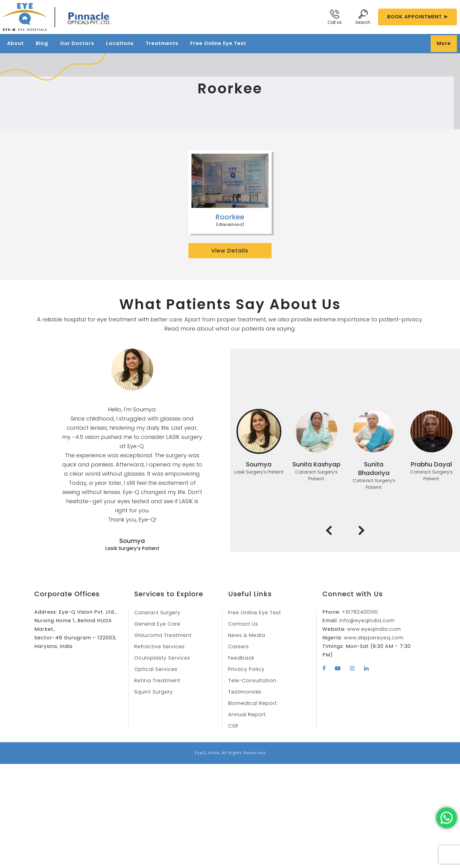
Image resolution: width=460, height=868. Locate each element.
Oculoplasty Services (163, 658)
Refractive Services (160, 647)
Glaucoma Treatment (163, 635)
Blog (42, 43)
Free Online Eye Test (218, 43)
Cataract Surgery (158, 613)
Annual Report (247, 715)
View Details (230, 251)
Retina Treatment (158, 681)
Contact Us (243, 624)
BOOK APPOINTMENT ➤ (417, 17)
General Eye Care (158, 624)
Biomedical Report (253, 703)
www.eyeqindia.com (374, 629)
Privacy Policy (247, 669)
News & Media (247, 635)
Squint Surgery (154, 692)
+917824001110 (361, 612)
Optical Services (156, 669)
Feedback (241, 658)
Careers (239, 647)
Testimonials (245, 692)
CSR (233, 726)
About (15, 43)
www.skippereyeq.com (374, 638)
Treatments (162, 43)
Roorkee (230, 217)
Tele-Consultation (253, 681)
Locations (120, 43)
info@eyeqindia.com (367, 621)
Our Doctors (77, 43)
